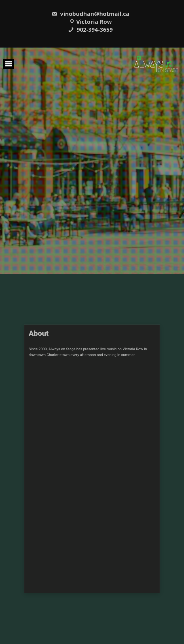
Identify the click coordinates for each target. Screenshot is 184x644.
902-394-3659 (90, 30)
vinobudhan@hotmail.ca (90, 14)
